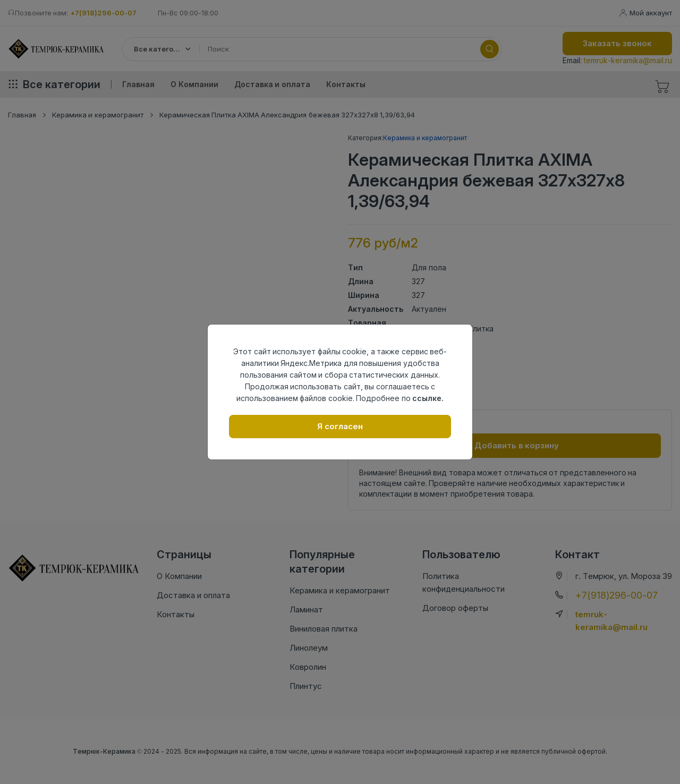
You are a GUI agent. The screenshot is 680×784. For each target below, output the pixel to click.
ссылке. (428, 398)
